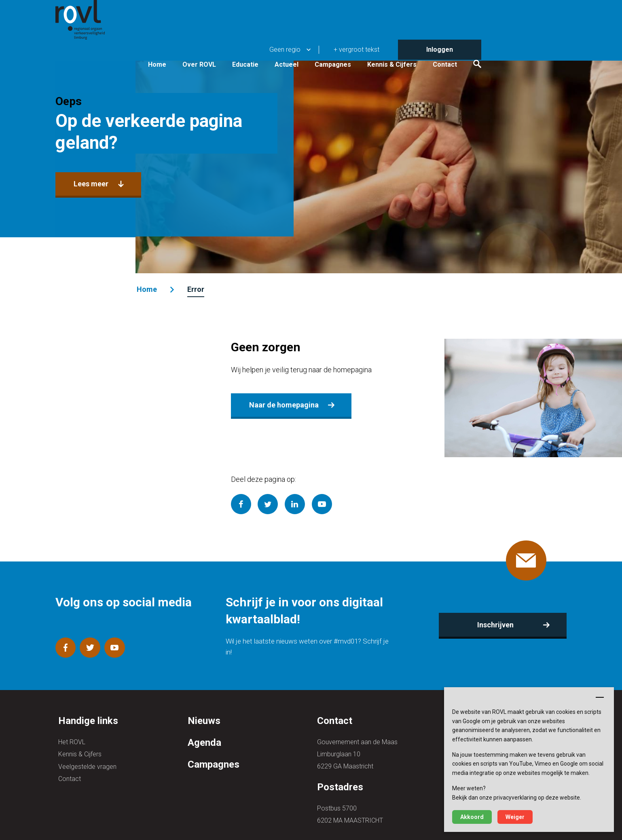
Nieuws (204, 709)
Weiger (515, 817)
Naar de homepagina (284, 404)
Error (197, 289)
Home (239, 41)
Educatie (327, 41)
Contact (527, 41)
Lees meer (94, 185)
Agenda (204, 730)
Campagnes (415, 41)
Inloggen (522, 10)
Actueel (369, 41)
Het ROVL (72, 730)
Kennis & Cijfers (474, 41)
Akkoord (472, 817)
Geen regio (367, 10)
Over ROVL (281, 41)
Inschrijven (493, 618)
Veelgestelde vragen (87, 754)
